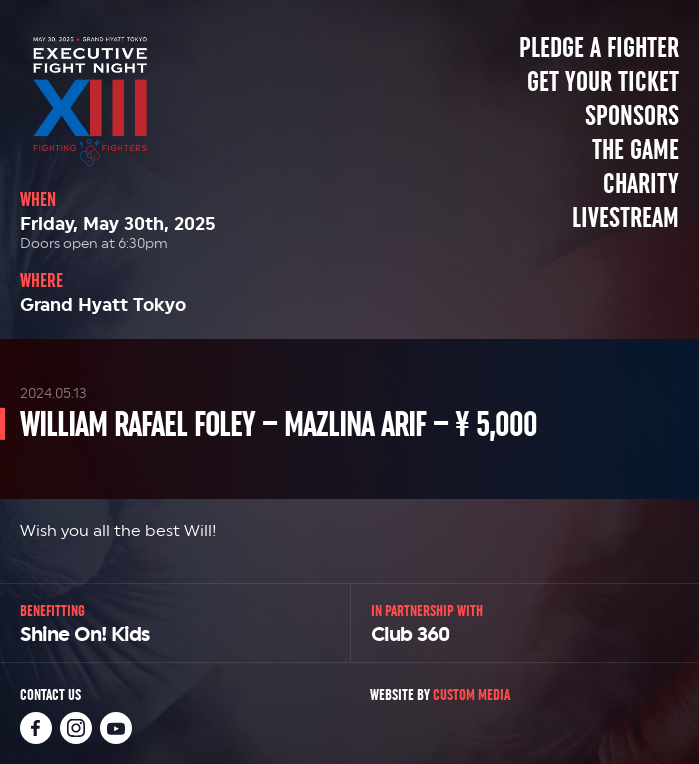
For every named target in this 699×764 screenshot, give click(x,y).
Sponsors (632, 116)
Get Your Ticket (603, 82)
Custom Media (471, 694)
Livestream (625, 218)
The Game (635, 150)
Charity (641, 184)
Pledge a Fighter (599, 48)
